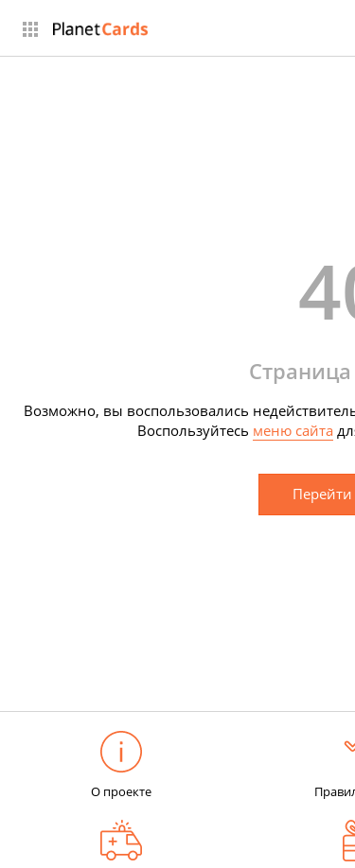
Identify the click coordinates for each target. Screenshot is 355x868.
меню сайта (293, 430)
